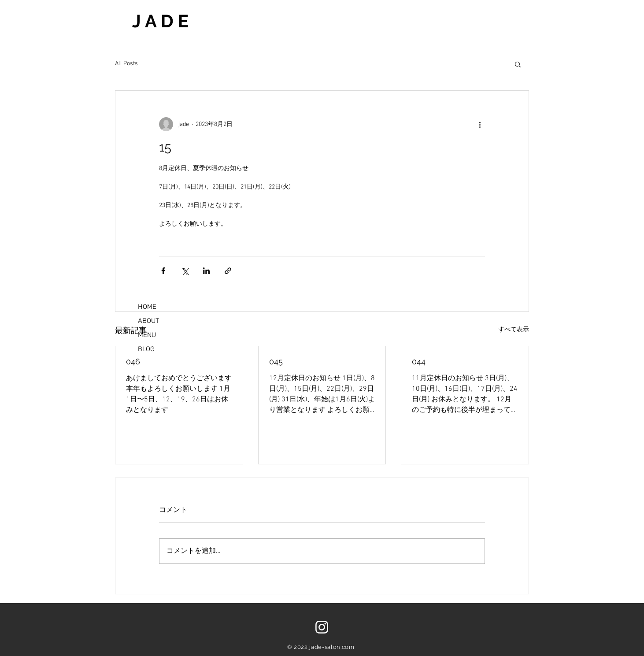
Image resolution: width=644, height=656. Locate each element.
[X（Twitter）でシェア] (185, 271)
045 (276, 361)
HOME (147, 307)
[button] (518, 64)
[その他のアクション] (480, 124)
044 (419, 361)
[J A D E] (207, 21)
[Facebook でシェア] (163, 271)
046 (133, 361)
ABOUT (148, 321)
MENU (147, 335)
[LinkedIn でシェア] (206, 271)
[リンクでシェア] (228, 271)
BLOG (146, 349)
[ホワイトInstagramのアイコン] (322, 627)
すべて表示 (514, 330)
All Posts (126, 64)
